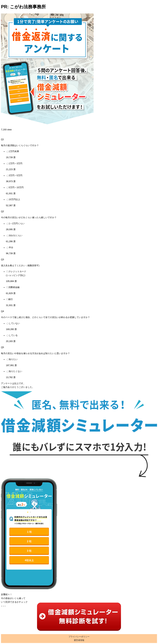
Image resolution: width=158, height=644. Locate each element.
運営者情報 (79, 640)
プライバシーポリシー (79, 637)
